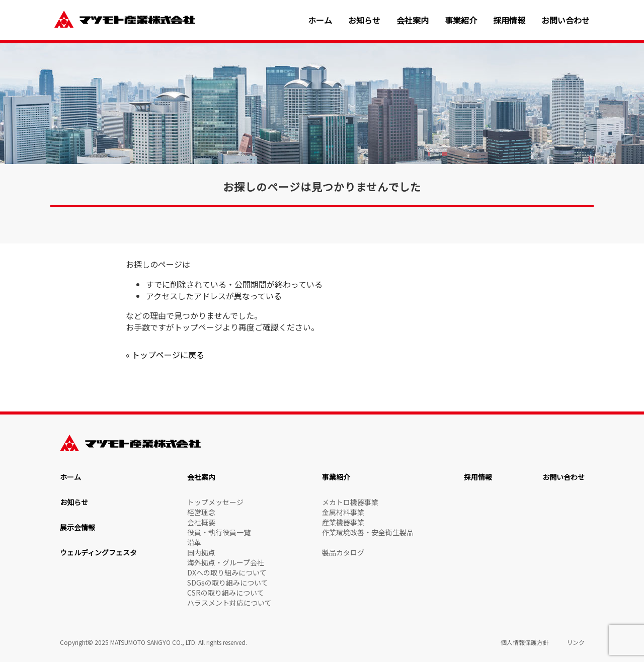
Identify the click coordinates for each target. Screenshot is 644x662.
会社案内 (413, 20)
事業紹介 (461, 20)
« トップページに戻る (165, 355)
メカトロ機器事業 (350, 502)
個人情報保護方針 (525, 642)
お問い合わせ (566, 20)
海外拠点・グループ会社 (226, 562)
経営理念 (201, 512)
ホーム (320, 20)
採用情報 (509, 20)
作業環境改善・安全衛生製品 (368, 532)
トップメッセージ (215, 502)
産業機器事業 (343, 522)
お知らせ (364, 20)
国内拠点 (201, 552)
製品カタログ (343, 552)
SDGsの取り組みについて (228, 583)
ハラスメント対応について (229, 603)
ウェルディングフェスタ (98, 552)
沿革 (194, 542)
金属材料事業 (343, 512)
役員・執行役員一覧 (219, 532)
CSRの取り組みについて (226, 593)
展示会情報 (77, 527)
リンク (576, 642)
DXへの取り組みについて (227, 572)
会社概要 (201, 522)
